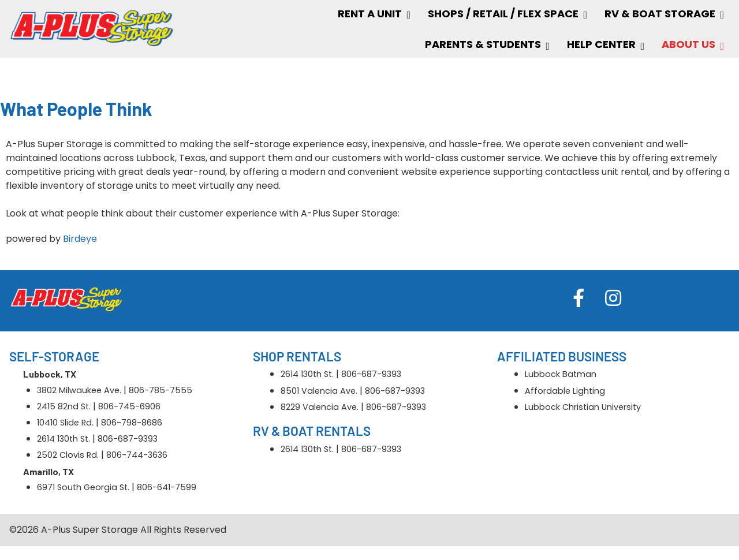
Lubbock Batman (561, 374)
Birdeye (80, 239)
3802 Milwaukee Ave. (79, 390)
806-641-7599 (167, 487)
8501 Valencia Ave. (319, 391)
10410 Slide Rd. (65, 423)
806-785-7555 (161, 390)
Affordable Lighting (565, 391)
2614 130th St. (64, 439)
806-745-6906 (129, 406)
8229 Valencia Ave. (320, 407)
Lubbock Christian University (583, 407)
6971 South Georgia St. (83, 487)
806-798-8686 (132, 423)
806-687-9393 (128, 439)
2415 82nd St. (64, 406)
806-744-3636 (137, 455)
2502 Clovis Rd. (68, 455)
